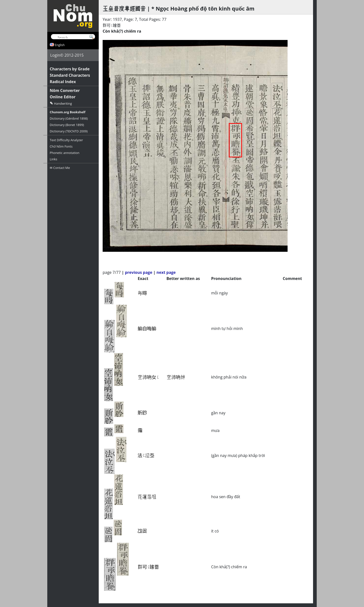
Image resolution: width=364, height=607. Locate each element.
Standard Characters (70, 75)
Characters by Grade (70, 69)
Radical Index (63, 82)
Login (55, 55)
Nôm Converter (65, 90)
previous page (139, 272)
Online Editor (63, 97)
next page (166, 272)
